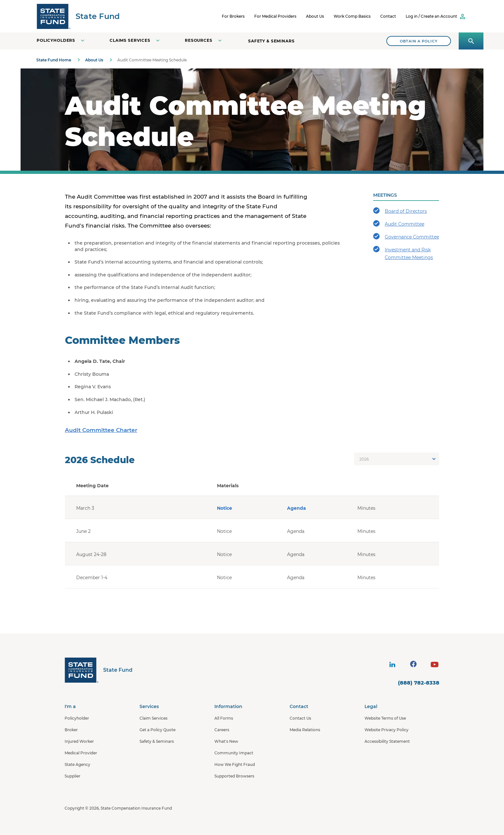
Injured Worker (79, 741)
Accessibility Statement (387, 741)
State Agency (77, 764)
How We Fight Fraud (235, 764)
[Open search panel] (471, 41)
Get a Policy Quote (157, 730)
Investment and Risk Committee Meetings (403, 253)
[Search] (419, 41)
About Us (315, 16)
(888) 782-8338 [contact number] (419, 683)
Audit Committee (399, 224)
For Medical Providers (275, 16)
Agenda (297, 508)
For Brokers (233, 16)
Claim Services (153, 718)
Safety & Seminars (271, 41)
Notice (225, 508)
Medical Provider (81, 753)
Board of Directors (400, 211)
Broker (71, 730)
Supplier (72, 776)
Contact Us (300, 718)
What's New (226, 741)
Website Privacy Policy (387, 730)
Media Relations (305, 730)
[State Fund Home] (99, 670)
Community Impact (234, 753)
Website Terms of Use (385, 718)
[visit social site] (392, 664)
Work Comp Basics (352, 16)
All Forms (224, 718)
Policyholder (77, 718)
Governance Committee (406, 236)
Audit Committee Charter (101, 430)
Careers (222, 730)
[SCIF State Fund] (78, 16)
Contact (388, 16)
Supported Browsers (234, 776)
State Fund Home (54, 60)
